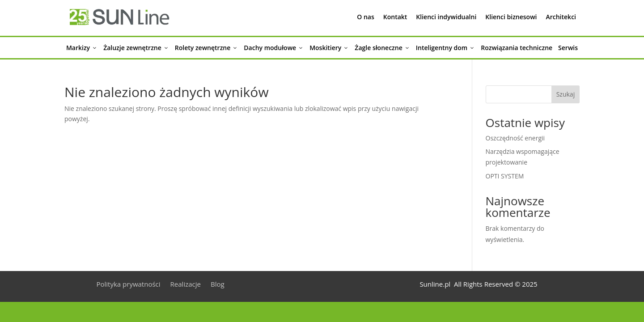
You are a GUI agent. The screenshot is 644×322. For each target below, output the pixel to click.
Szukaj (566, 94)
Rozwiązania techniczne (517, 48)
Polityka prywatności (129, 285)
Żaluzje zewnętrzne (136, 48)
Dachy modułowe (274, 48)
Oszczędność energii (515, 138)
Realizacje (186, 285)
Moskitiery (329, 48)
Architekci (561, 17)
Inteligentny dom (445, 48)
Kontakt (395, 17)
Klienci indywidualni (446, 17)
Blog (218, 285)
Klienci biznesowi (511, 17)
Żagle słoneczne (382, 48)
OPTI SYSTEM (505, 176)
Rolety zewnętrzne (207, 48)
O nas (366, 17)
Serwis (568, 48)
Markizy (82, 48)
